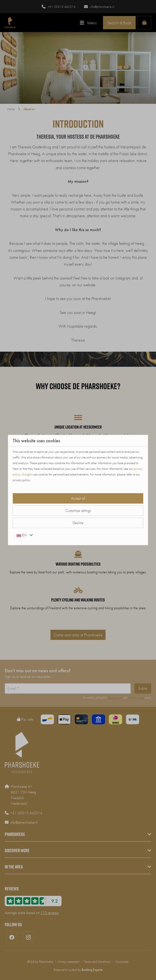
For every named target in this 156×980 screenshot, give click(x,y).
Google (27, 474)
